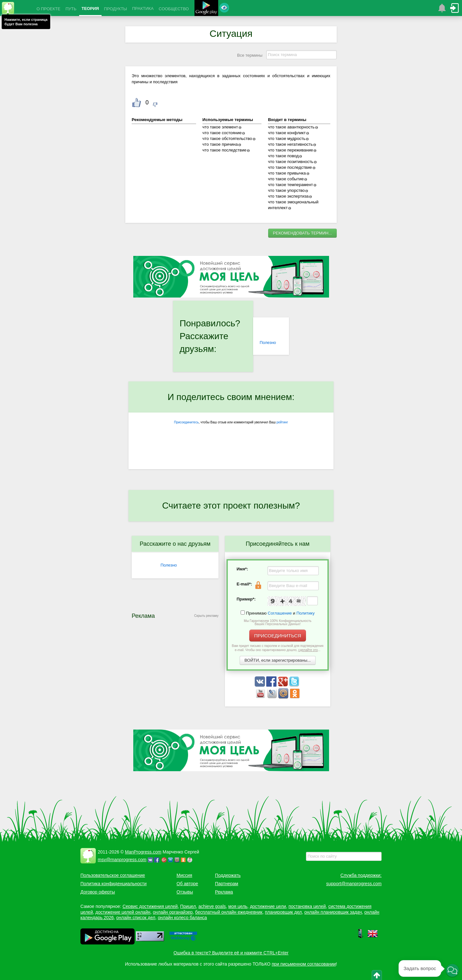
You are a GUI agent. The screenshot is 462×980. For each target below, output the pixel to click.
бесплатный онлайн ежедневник (229, 912)
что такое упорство (286, 190)
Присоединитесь (186, 422)
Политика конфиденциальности (114, 884)
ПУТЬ (71, 9)
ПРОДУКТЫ (116, 9)
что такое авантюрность (291, 127)
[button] (452, 970)
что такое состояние (222, 133)
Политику (305, 613)
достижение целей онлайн (123, 912)
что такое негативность (290, 144)
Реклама (224, 892)
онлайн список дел (136, 918)
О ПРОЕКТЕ (48, 9)
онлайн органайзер (173, 912)
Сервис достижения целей (150, 906)
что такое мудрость (287, 139)
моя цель (238, 906)
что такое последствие (224, 150)
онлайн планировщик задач (333, 912)
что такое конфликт (287, 133)
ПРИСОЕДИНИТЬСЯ (278, 636)
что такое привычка (287, 173)
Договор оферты (98, 892)
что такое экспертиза (288, 196)
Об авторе (187, 884)
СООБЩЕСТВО (174, 9)
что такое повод (283, 156)
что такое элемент (220, 127)
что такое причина (220, 144)
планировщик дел (283, 912)
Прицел (188, 906)
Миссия (184, 875)
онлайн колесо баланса (182, 918)
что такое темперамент (290, 185)
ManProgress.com (143, 852)
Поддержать (228, 875)
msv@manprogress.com (122, 860)
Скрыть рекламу (206, 616)
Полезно (268, 343)
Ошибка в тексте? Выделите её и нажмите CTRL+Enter (231, 953)
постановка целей (307, 906)
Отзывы (185, 892)
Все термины (250, 55)
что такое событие (286, 179)
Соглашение (280, 613)
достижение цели (268, 906)
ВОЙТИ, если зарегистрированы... (278, 660)
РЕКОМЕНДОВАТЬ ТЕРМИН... (302, 233)
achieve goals (212, 906)
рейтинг (282, 422)
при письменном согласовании (304, 964)
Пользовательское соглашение (113, 875)
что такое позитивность (290, 162)
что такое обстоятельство (227, 139)
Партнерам (227, 884)
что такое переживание (290, 150)
